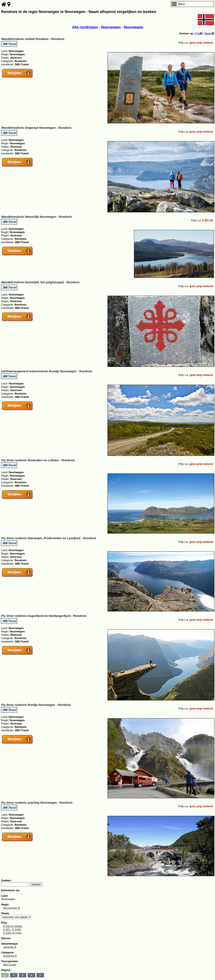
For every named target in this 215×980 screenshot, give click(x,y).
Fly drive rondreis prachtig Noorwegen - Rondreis (37, 803)
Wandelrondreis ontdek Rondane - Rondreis (33, 39)
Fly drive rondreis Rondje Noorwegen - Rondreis (36, 705)
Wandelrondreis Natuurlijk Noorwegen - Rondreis (37, 217)
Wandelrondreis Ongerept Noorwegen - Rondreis (36, 128)
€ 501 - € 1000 (12, 929)
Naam (209, 33)
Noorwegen (111, 27)
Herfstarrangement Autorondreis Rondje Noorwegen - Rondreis (47, 371)
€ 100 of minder (13, 926)
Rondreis (10, 956)
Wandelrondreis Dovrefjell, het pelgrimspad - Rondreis (40, 282)
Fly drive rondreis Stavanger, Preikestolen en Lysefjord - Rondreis (49, 538)
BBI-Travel (10, 965)
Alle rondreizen (85, 27)
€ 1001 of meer (12, 933)
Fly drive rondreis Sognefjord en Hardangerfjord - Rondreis (44, 616)
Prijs (199, 33)
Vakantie (10, 947)
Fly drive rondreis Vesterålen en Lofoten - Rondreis (38, 460)
